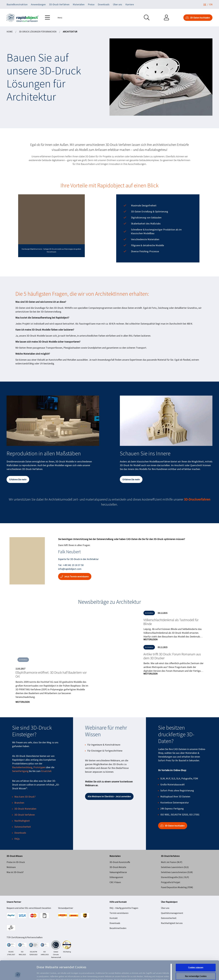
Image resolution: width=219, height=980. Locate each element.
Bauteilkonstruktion (17, 4)
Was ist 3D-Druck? (15, 872)
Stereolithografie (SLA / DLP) (175, 877)
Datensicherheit (23, 827)
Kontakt (114, 918)
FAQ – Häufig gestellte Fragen (124, 908)
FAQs (17, 839)
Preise (91, 4)
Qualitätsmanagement (172, 913)
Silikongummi (116, 877)
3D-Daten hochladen (198, 18)
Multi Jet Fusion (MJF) (172, 862)
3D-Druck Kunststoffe (120, 862)
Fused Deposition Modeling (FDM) (177, 887)
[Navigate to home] (22, 18)
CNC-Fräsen (115, 882)
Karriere (130, 4)
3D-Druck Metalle (118, 867)
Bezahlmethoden (118, 928)
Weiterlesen (23, 702)
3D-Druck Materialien (25, 809)
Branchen (19, 803)
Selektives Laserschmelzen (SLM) (177, 872)
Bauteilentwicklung (22, 767)
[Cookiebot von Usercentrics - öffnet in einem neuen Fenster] (18, 975)
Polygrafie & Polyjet (171, 882)
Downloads (104, 4)
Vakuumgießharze (118, 872)
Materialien (79, 4)
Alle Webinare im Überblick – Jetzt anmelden (109, 796)
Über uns (117, 4)
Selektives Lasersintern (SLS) (175, 867)
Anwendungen (38, 4)
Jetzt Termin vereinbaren (75, 576)
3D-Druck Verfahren (59, 4)
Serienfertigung (20, 771)
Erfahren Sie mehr (18, 479)
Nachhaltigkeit (22, 821)
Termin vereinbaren (119, 913)
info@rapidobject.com (70, 569)
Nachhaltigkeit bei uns (172, 923)
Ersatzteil (46, 771)
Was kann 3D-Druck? (25, 797)
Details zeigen (144, 974)
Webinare (11, 867)
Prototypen (39, 767)
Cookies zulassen (196, 950)
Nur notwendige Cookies (196, 958)
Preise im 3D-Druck (16, 862)
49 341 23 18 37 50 (74, 565)
